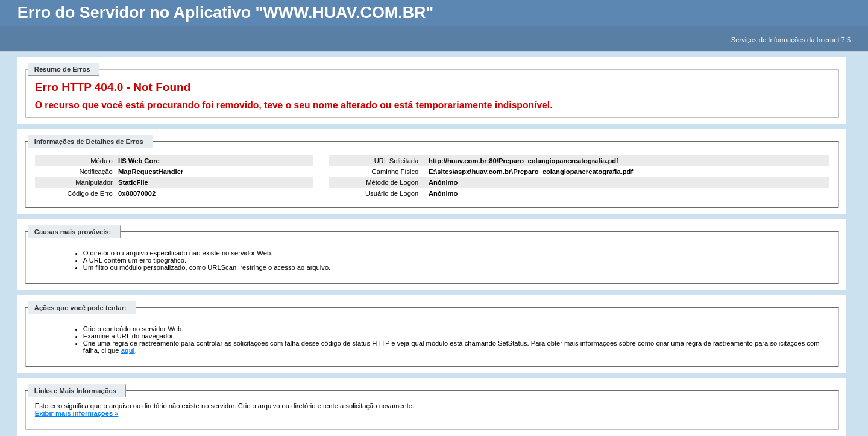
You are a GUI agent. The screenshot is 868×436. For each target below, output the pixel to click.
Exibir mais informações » (77, 413)
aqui (128, 350)
